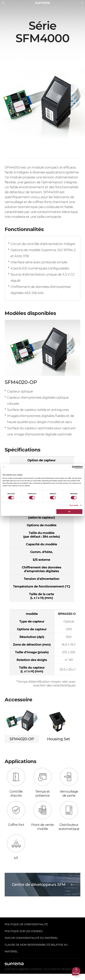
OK (69, 511)
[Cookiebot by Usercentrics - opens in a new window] (74, 467)
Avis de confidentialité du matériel (31, 938)
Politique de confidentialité (26, 924)
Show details (74, 505)
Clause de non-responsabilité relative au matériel (36, 948)
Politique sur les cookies (24, 931)
